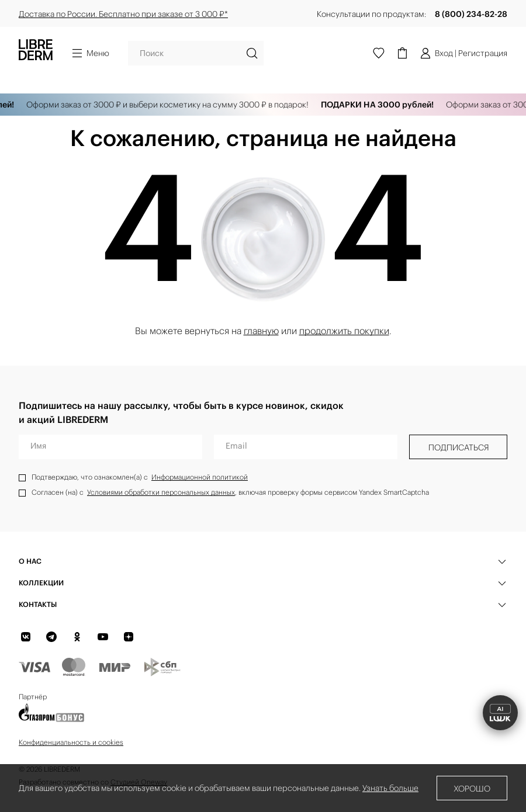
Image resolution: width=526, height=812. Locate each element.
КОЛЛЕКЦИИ (41, 583)
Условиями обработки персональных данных (161, 492)
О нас (30, 561)
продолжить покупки (344, 331)
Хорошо (472, 789)
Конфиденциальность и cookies (71, 742)
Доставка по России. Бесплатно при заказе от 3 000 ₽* (123, 14)
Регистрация (483, 53)
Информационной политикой (200, 477)
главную (261, 331)
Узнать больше (390, 788)
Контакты (38, 604)
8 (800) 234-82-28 (471, 14)
